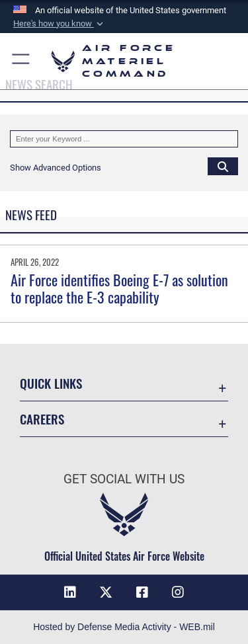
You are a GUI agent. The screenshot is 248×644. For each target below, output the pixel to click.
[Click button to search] (223, 166)
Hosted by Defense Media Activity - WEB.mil (124, 627)
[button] (60, 24)
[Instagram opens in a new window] (178, 592)
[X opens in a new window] (106, 592)
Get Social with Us (124, 479)
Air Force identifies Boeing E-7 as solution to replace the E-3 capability (119, 288)
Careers (42, 419)
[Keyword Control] (124, 139)
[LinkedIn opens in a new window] (70, 592)
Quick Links (51, 383)
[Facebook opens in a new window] (142, 592)
